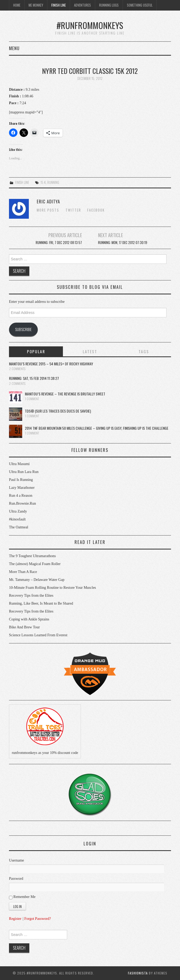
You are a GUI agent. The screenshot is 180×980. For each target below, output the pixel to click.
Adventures (82, 5)
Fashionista (138, 973)
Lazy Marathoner (22, 488)
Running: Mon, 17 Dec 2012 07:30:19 (123, 243)
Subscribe (23, 329)
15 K (43, 182)
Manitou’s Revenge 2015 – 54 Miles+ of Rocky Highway (51, 364)
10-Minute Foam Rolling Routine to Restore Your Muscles (52, 588)
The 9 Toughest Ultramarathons (32, 556)
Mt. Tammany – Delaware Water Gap (37, 580)
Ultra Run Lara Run (24, 472)
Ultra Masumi (19, 464)
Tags (144, 351)
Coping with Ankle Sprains (29, 619)
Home (17, 5)
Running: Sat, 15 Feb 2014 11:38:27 (34, 378)
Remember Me (22, 897)
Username (17, 860)
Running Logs (109, 5)
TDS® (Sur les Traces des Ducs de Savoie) (58, 411)
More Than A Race (23, 572)
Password (16, 879)
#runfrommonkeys (90, 25)
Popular (36, 351)
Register (15, 919)
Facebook (96, 210)
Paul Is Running (21, 480)
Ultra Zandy (18, 511)
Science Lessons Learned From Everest (38, 635)
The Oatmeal (19, 527)
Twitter (73, 210)
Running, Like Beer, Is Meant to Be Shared (41, 603)
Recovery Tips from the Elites (31, 596)
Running (53, 182)
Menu (14, 48)
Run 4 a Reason (21, 496)
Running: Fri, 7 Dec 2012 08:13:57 (59, 243)
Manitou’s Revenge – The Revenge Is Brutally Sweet (65, 394)
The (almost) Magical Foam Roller (35, 564)
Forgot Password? (38, 919)
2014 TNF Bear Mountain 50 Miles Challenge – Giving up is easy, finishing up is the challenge (97, 428)
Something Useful (140, 5)
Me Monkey (36, 5)
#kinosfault (17, 519)
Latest (90, 351)
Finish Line (59, 5)
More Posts (48, 210)
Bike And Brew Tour (24, 627)
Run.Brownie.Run (22, 503)
